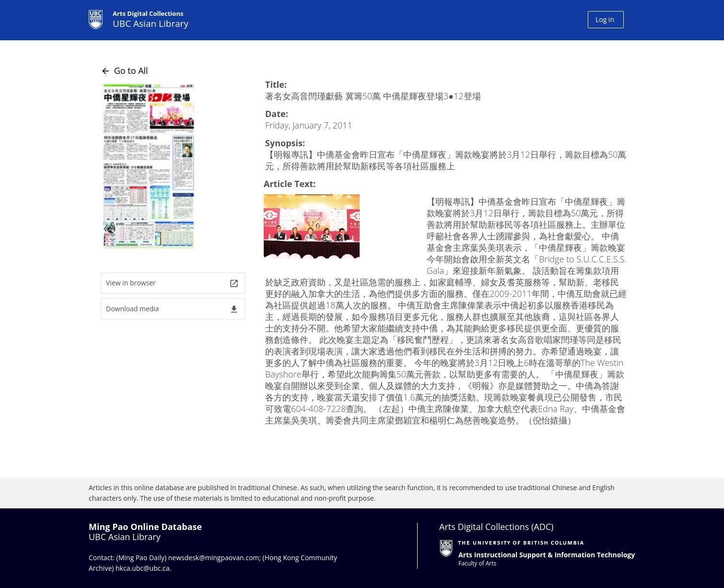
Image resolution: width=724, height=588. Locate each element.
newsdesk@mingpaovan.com (214, 558)
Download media (172, 309)
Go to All (124, 71)
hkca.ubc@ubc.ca (143, 568)
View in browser (172, 283)
